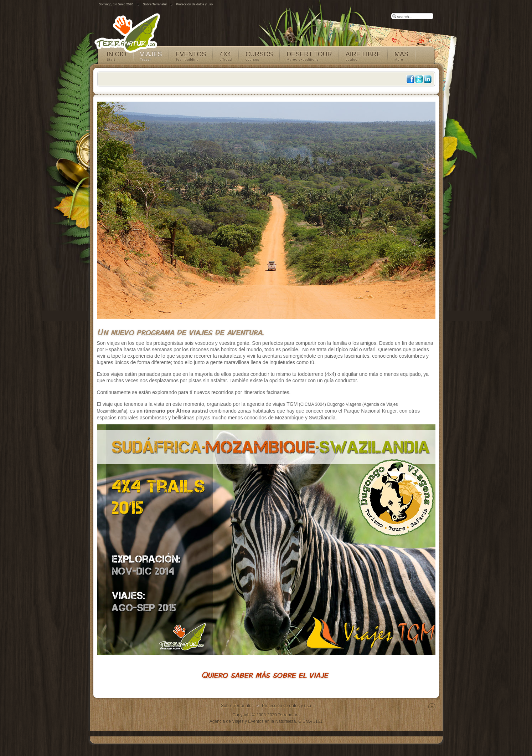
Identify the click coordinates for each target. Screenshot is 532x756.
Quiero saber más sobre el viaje (265, 675)
